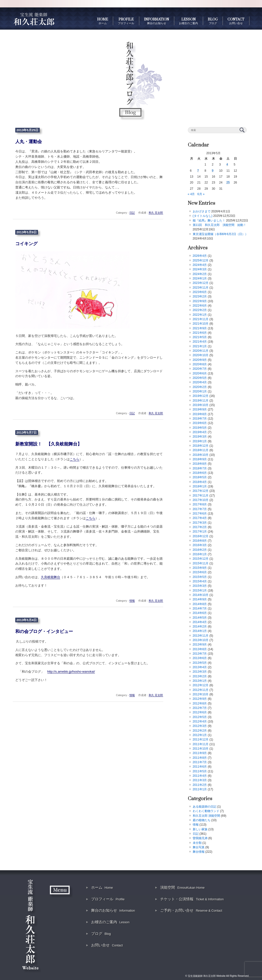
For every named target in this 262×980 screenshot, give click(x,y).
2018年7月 (200, 468)
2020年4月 (200, 382)
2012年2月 (200, 731)
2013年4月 (200, 667)
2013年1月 (200, 681)
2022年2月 (200, 310)
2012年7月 (200, 708)
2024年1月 (200, 278)
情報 (132, 601)
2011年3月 (200, 780)
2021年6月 (200, 333)
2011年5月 (200, 771)
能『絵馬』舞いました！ (209, 221)
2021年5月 (200, 337)
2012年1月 (200, 735)
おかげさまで (202, 211)
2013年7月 (200, 654)
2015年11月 (201, 563)
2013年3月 (200, 672)
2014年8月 (200, 604)
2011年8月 (200, 758)
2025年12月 (201, 260)
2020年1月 (200, 391)
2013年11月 (201, 636)
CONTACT (236, 21)
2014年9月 (200, 599)
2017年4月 (200, 518)
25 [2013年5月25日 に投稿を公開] (228, 183)
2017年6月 (200, 514)
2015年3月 (200, 586)
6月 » (201, 194)
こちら (75, 459)
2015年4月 (200, 581)
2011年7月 (200, 762)
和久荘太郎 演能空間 (206, 816)
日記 (132, 213)
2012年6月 (200, 712)
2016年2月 (200, 550)
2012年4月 (200, 721)
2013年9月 (200, 645)
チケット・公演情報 (192, 899)
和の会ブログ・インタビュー (44, 631)
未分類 (197, 843)
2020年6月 (200, 373)
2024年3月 (200, 269)
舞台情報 (199, 852)
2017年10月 (201, 500)
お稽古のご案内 (110, 922)
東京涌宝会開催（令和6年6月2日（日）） (220, 234)
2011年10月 (201, 749)
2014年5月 (200, 618)
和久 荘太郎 (156, 213)
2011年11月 (201, 744)
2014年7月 (200, 609)
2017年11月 (201, 496)
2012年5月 (200, 717)
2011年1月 (200, 789)
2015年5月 (200, 577)
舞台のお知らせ (113, 910)
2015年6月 (200, 572)
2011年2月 (200, 785)
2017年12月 (201, 491)
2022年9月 (200, 301)
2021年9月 (200, 328)
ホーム (102, 887)
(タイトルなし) (203, 216)
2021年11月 (201, 319)
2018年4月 (200, 482)
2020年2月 (200, 387)
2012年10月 (201, 694)
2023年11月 (201, 288)
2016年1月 (200, 554)
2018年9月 (200, 459)
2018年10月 (201, 455)
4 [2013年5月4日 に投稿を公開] (227, 165)
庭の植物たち (202, 820)
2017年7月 (200, 509)
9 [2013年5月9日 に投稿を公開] (213, 171)
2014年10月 (201, 595)
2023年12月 (201, 283)
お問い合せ (107, 945)
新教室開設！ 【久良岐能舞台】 (49, 444)
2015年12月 (201, 559)
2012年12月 (201, 685)
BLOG (213, 21)
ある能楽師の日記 (205, 807)
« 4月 (191, 194)
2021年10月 (201, 324)
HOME (103, 21)
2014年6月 (200, 613)
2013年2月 (200, 676)
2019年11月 (201, 401)
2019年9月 (200, 409)
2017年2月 (200, 527)
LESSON (188, 21)
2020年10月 (201, 355)
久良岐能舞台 (51, 577)
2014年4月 (200, 622)
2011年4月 (200, 776)
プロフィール (108, 899)
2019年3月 (200, 437)
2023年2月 (200, 296)
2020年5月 (200, 378)
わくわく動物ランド (206, 811)
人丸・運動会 (29, 142)
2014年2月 (200, 627)
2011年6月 (200, 767)
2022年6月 (200, 306)
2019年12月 (201, 396)
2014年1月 (200, 631)
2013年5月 (200, 663)
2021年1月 (200, 346)
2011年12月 (201, 740)
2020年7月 (200, 369)
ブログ (101, 934)
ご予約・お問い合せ (191, 910)
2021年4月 (200, 342)
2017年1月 (200, 532)
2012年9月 (200, 699)
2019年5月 (200, 428)
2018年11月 (201, 450)
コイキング (26, 244)
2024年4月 (200, 265)
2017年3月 (200, 523)
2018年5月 (200, 477)
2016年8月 (200, 541)
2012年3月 (200, 726)
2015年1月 (200, 591)
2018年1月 (200, 486)
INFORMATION (157, 21)
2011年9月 (200, 753)
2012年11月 (201, 690)
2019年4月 (200, 432)
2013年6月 (200, 658)
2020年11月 (201, 351)
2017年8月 (200, 504)
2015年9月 (200, 568)
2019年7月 (200, 419)
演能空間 (182, 887)
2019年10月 (201, 405)
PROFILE (126, 21)
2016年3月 (200, 545)
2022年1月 (200, 315)
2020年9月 (200, 360)
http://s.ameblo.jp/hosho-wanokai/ (71, 672)
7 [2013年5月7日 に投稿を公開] (198, 171)
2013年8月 (200, 649)
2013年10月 (201, 640)
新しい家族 (200, 829)
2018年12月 (201, 446)
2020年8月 (200, 364)
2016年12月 (201, 536)
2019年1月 (200, 441)
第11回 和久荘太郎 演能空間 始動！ (220, 225)
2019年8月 (200, 414)
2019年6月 (200, 423)
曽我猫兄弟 (200, 838)
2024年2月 (200, 274)
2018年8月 (200, 464)
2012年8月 (200, 703)
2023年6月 (200, 292)
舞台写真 (199, 847)
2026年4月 (200, 256)
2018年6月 (200, 473)
